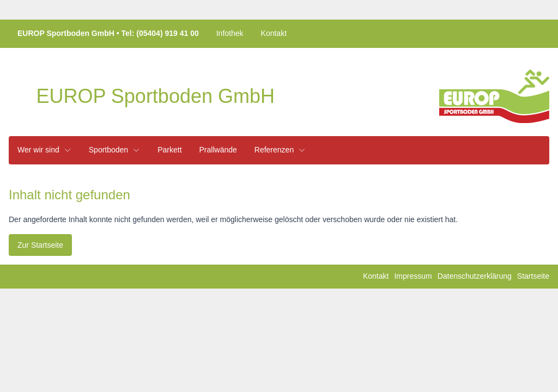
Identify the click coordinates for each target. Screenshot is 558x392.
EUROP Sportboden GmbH (155, 96)
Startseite (533, 276)
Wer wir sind (44, 150)
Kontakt (274, 33)
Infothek (230, 33)
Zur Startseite (40, 245)
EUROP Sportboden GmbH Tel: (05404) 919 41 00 (108, 33)
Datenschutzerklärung (475, 276)
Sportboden (114, 150)
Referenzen (280, 150)
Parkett (169, 150)
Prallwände (218, 150)
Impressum (413, 276)
